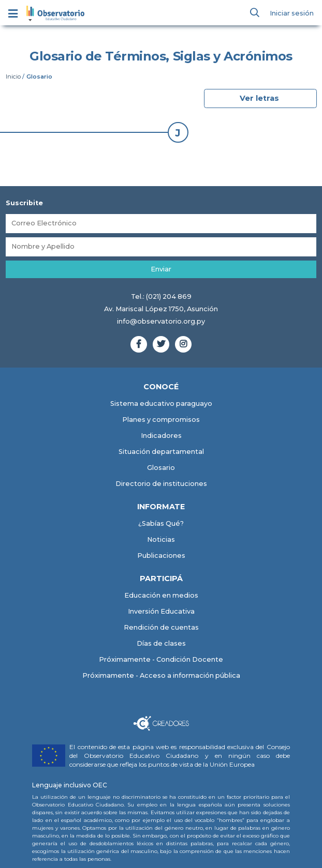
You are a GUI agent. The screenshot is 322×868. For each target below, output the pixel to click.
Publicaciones (161, 555)
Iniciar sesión (292, 13)
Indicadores (161, 436)
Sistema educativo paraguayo (161, 403)
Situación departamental (161, 452)
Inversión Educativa (161, 612)
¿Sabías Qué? (161, 523)
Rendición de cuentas (161, 628)
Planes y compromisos (161, 420)
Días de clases (161, 644)
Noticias (161, 539)
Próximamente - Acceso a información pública (161, 676)
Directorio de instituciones (161, 484)
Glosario (161, 468)
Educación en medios (161, 596)
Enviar (161, 269)
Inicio (13, 77)
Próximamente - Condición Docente (161, 660)
